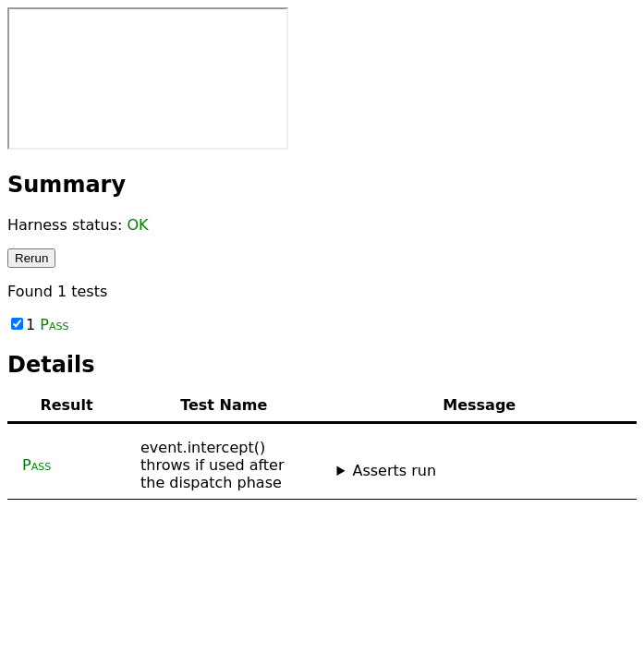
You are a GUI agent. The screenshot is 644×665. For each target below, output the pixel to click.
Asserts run (394, 471)
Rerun (31, 258)
